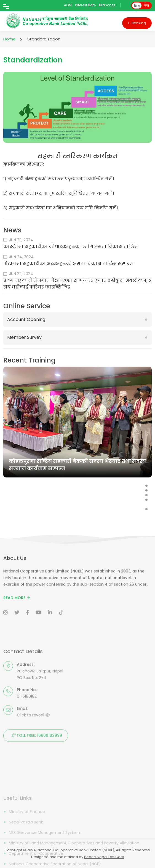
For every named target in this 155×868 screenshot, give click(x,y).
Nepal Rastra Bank (26, 845)
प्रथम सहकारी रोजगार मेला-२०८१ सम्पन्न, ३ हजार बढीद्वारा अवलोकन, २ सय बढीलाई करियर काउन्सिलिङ (77, 284)
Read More (17, 611)
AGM (68, 5)
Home (10, 39)
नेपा (147, 6)
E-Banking (137, 23)
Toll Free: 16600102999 (36, 769)
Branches (107, 5)
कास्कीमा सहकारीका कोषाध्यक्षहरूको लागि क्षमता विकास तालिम (71, 247)
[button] (146, 486)
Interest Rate (85, 5)
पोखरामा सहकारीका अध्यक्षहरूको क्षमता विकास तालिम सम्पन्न (68, 264)
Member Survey (24, 337)
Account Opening (26, 319)
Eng (137, 6)
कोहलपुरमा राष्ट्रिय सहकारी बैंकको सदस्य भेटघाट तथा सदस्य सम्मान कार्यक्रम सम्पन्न (77, 465)
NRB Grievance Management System (44, 855)
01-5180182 (27, 730)
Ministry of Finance (27, 834)
